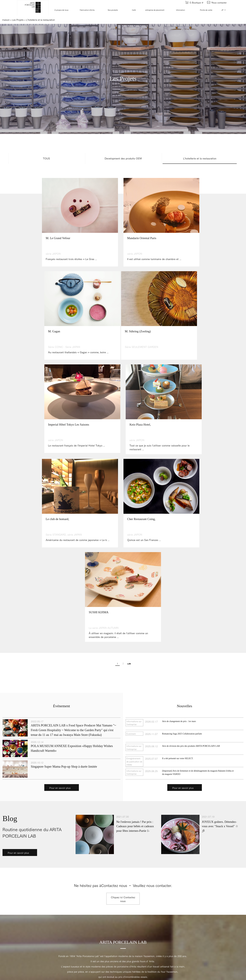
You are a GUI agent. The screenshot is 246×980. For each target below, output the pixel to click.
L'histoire (6, 889)
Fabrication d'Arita (87, 10)
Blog (86, 948)
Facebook (123, 835)
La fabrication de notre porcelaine (18, 928)
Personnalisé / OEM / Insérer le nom (102, 904)
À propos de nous (62, 10)
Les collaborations (93, 898)
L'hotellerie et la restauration (200, 158)
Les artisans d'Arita (11, 933)
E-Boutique (194, 2)
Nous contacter (217, 2)
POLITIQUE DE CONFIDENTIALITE (186, 888)
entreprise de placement (155, 10)
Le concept (7, 884)
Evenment (89, 937)
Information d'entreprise (14, 895)
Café (134, 10)
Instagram (205, 835)
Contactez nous (175, 881)
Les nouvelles (90, 942)
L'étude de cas (91, 914)
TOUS (46, 158)
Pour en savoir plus (60, 602)
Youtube (41, 835)
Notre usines (8, 923)
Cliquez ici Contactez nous (123, 713)
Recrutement (8, 900)
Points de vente (206, 10)
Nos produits (113, 10)
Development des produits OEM (123, 158)
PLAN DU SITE (174, 895)
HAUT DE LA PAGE (123, 824)
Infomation (181, 10)
